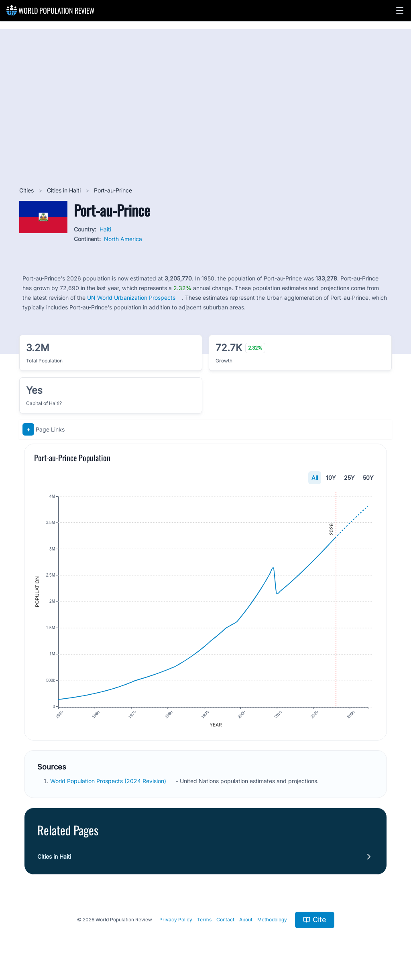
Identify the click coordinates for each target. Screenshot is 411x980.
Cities (27, 190)
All (315, 478)
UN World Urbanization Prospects (131, 298)
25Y (349, 478)
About (246, 920)
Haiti (105, 229)
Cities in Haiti (65, 190)
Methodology (272, 920)
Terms (204, 920)
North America (123, 239)
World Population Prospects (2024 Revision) (109, 781)
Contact (225, 920)
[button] (400, 10)
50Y (368, 478)
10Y (331, 478)
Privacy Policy (176, 920)
